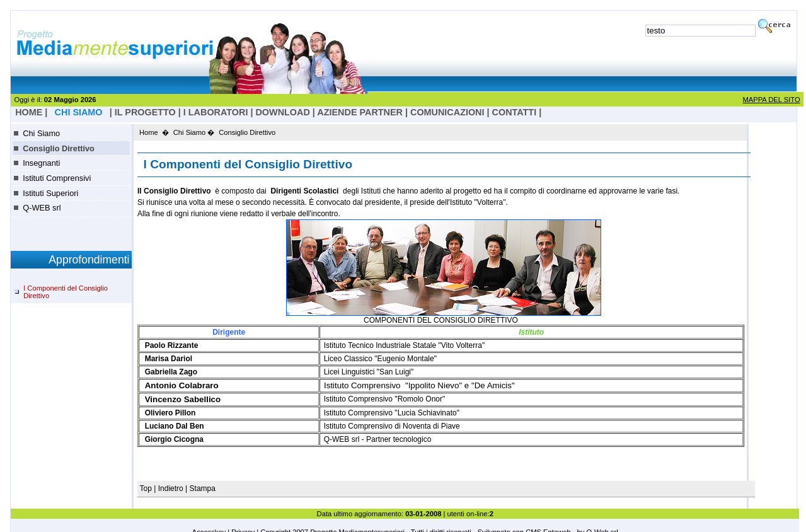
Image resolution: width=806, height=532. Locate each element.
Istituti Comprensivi (57, 178)
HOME (29, 112)
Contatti (515, 112)
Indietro (171, 489)
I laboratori (216, 112)
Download (282, 112)
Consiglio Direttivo (59, 148)
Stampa (203, 489)
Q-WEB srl (42, 208)
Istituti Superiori (50, 193)
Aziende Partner (360, 112)
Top (147, 489)
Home (149, 132)
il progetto (145, 112)
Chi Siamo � (194, 132)
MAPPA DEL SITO (771, 100)
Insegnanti (41, 163)
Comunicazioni (447, 112)
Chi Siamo (41, 133)
